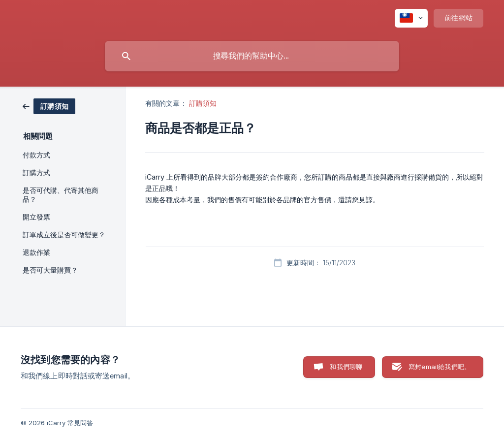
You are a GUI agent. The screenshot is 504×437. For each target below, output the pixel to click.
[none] (411, 18)
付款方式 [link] (36, 155)
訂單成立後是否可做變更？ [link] (64, 235)
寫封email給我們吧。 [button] (440, 367)
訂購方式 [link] (36, 173)
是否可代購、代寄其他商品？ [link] (61, 195)
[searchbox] (252, 56)
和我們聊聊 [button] (346, 367)
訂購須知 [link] (203, 103)
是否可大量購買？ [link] (50, 270)
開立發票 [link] (36, 217)
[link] (49, 106)
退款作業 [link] (36, 252)
